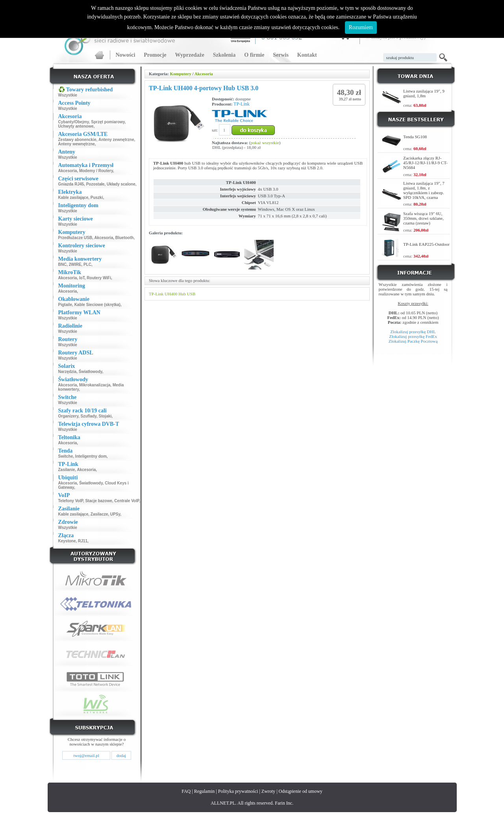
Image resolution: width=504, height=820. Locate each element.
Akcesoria (68, 171)
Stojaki (105, 416)
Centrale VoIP (127, 501)
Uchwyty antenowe (76, 126)
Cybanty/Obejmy (74, 122)
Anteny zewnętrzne (116, 140)
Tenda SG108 (415, 137)
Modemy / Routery (96, 171)
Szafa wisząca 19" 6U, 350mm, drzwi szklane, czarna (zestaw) (423, 218)
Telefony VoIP (71, 501)
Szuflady (89, 416)
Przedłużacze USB (75, 238)
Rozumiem (361, 27)
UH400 (171, 294)
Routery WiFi (99, 278)
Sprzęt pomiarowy (108, 122)
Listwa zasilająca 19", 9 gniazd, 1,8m (424, 93)
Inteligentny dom (91, 456)
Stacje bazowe (98, 501)
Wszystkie (68, 95)
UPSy (115, 514)
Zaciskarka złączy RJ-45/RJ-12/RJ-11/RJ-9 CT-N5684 (425, 163)
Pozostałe (95, 184)
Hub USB (187, 294)
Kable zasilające (73, 198)
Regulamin (205, 791)
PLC (87, 264)
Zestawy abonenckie (77, 140)
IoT (82, 278)
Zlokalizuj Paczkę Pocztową (413, 341)
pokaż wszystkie (265, 143)
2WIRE (75, 264)
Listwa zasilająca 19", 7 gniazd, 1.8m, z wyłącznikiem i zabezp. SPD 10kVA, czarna (424, 190)
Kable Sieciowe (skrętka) (97, 305)
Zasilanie (67, 470)
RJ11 (83, 541)
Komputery (180, 74)
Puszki (97, 198)
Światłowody (91, 372)
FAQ (186, 791)
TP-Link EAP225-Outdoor (426, 244)
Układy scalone (121, 184)
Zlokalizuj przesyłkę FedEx (413, 336)
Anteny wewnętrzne (77, 144)
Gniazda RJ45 (71, 184)
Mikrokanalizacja (95, 385)
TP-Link (242, 104)
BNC (63, 264)
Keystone (67, 541)
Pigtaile (65, 305)
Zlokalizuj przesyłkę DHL (413, 332)
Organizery (69, 416)
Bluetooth (125, 238)
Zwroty (268, 791)
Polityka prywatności (238, 791)
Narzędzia (68, 372)
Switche (66, 456)
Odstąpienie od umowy (301, 791)
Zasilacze (99, 514)
